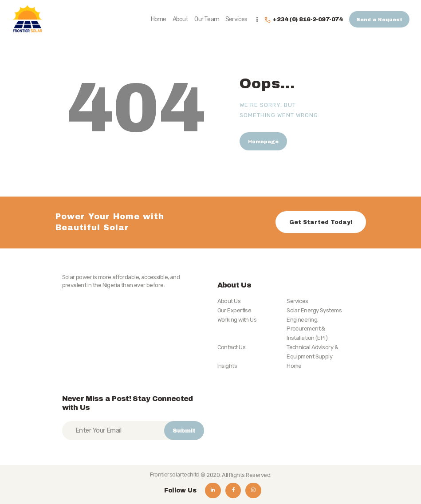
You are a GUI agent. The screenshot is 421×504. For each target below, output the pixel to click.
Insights (227, 366)
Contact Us (232, 347)
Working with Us (237, 320)
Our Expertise (234, 310)
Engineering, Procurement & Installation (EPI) (307, 329)
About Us (229, 301)
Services (297, 301)
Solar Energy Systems (314, 310)
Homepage (263, 142)
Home (294, 366)
